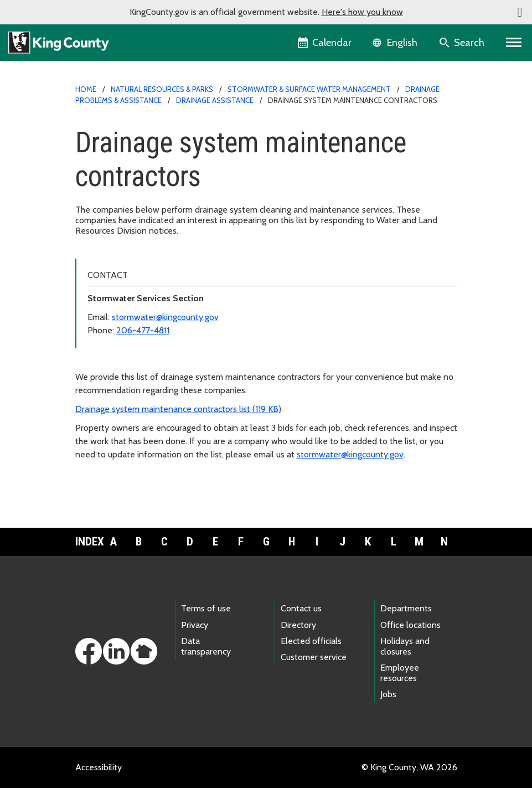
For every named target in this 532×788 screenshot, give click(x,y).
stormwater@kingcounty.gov (165, 317)
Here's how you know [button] (362, 12)
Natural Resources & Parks (162, 89)
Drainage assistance (215, 100)
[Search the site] (463, 43)
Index (88, 542)
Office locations (410, 625)
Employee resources (400, 673)
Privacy (195, 625)
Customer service (314, 657)
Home (86, 89)
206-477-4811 (143, 330)
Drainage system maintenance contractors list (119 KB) (178, 409)
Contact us (301, 608)
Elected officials (311, 641)
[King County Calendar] (325, 43)
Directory (298, 625)
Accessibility (99, 767)
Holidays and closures (405, 646)
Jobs (388, 694)
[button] (520, 12)
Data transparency (206, 646)
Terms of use (206, 608)
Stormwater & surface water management (309, 89)
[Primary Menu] (514, 43)
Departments (406, 608)
